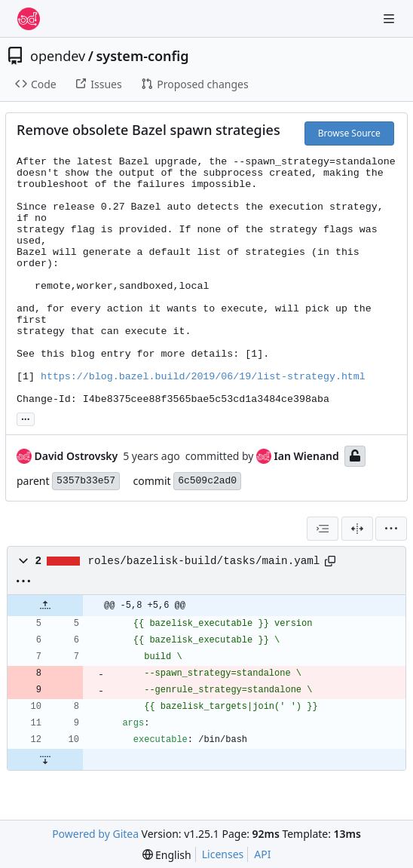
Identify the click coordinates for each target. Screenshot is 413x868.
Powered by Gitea (95, 834)
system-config (142, 56)
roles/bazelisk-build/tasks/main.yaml (204, 561)
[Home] (29, 19)
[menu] (391, 529)
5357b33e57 (86, 481)
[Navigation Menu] (390, 18)
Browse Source (349, 133)
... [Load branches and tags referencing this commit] (26, 418)
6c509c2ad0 (207, 481)
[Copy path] (330, 561)
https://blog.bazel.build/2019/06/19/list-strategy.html (203, 377)
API (262, 854)
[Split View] (357, 529)
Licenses (223, 854)
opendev (58, 56)
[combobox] (323, 529)
